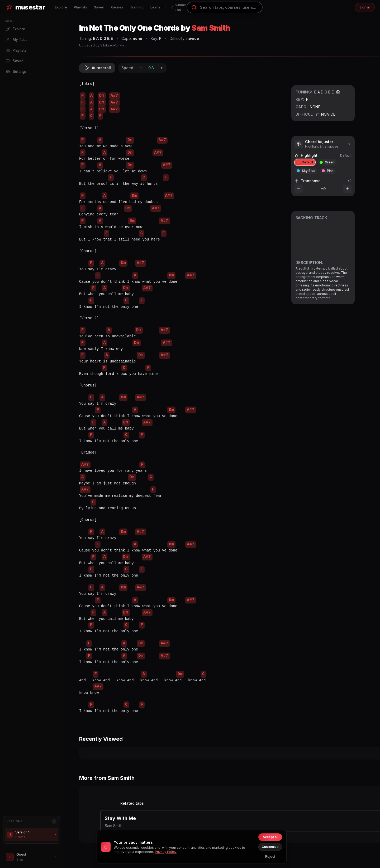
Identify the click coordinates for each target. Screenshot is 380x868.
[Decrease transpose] (299, 189)
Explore (61, 7)
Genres (117, 7)
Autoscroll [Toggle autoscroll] (97, 68)
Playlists (80, 7)
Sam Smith (211, 28)
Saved (99, 7)
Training (137, 7)
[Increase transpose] (347, 189)
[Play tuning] (338, 92)
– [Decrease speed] (141, 68)
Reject (270, 857)
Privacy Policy (166, 852)
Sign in (365, 7)
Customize (270, 847)
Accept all (270, 837)
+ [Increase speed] (162, 68)
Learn (155, 7)
